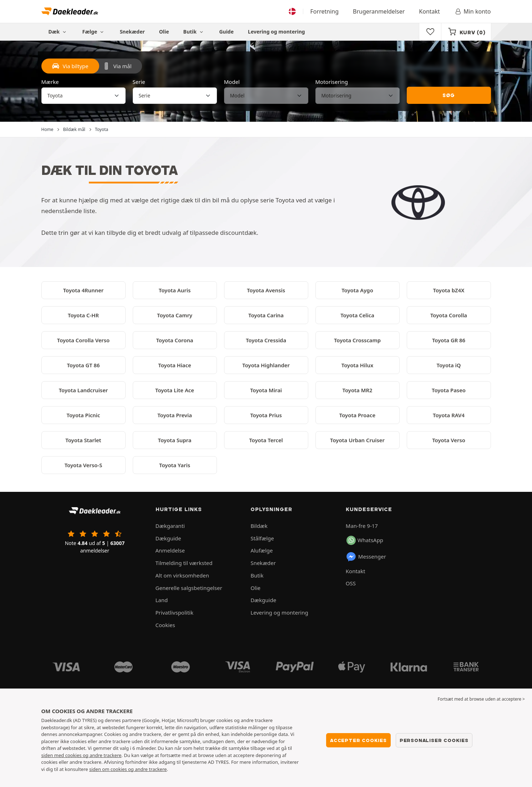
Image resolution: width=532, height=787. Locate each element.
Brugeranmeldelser (379, 11)
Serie (139, 82)
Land (162, 600)
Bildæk (259, 526)
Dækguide (168, 538)
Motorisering (332, 82)
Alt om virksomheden (182, 575)
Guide (226, 32)
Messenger (366, 557)
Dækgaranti (170, 526)
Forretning (325, 11)
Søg (449, 95)
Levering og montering (277, 32)
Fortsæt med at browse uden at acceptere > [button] (481, 699)
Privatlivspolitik (174, 612)
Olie (164, 32)
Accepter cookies (358, 740)
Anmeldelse (170, 550)
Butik (194, 32)
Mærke (50, 82)
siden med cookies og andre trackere (82, 755)
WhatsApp (365, 540)
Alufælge (262, 550)
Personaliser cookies (434, 740)
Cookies (165, 625)
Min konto (473, 11)
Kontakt (429, 11)
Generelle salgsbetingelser (189, 588)
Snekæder (132, 32)
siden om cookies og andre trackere (128, 769)
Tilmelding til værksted (184, 563)
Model (232, 82)
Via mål (117, 66)
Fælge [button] (94, 32)
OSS (351, 583)
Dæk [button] (58, 32)
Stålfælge (262, 538)
